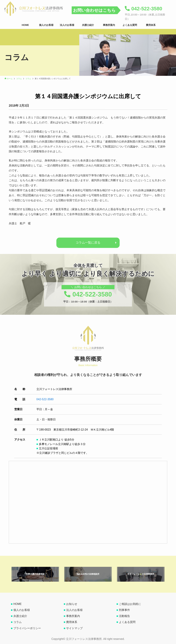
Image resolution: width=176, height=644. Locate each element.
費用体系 (72, 622)
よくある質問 (127, 622)
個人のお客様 (22, 610)
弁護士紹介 (20, 616)
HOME (18, 604)
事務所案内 (73, 616)
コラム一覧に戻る (88, 243)
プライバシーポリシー (27, 628)
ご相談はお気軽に (130, 604)
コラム (18, 622)
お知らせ (72, 604)
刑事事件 (124, 610)
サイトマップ (74, 628)
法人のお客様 (74, 610)
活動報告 (124, 616)
